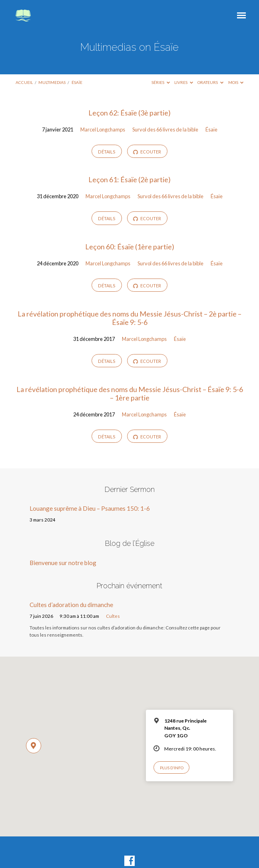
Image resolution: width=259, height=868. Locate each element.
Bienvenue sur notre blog (63, 563)
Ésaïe (77, 82)
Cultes (113, 616)
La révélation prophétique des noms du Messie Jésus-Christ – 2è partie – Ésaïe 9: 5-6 (129, 318)
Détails (107, 152)
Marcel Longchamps (103, 129)
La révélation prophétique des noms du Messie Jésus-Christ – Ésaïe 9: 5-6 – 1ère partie (130, 394)
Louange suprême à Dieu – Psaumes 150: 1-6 (90, 508)
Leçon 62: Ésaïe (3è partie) (129, 113)
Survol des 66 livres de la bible (165, 129)
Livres (184, 82)
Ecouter (147, 152)
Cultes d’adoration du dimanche (71, 605)
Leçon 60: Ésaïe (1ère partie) (130, 247)
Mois (236, 82)
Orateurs (210, 82)
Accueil (24, 82)
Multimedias (52, 82)
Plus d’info (172, 768)
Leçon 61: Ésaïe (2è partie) (129, 179)
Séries (161, 82)
